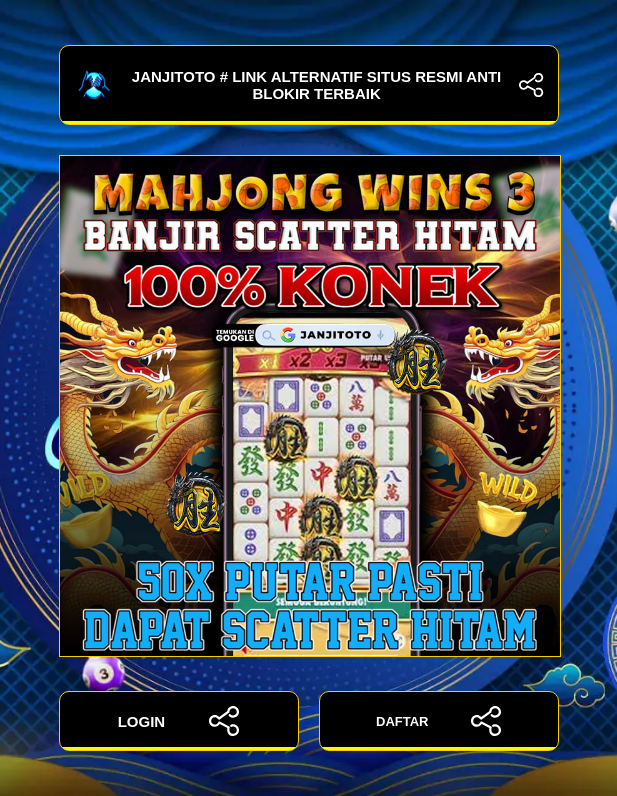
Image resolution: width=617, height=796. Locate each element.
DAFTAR (438, 721)
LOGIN (179, 721)
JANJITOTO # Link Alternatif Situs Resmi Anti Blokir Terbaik (309, 85)
